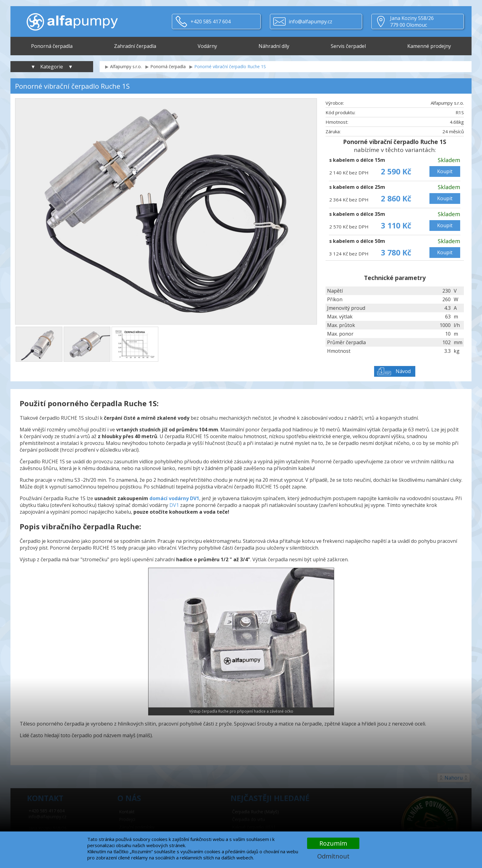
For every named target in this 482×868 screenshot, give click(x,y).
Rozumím (333, 843)
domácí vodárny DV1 (174, 498)
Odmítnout (333, 856)
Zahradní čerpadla (135, 46)
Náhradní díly (274, 46)
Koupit (445, 171)
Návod (403, 371)
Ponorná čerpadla (52, 46)
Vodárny (207, 46)
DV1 (174, 505)
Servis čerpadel (348, 46)
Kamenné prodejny (429, 46)
